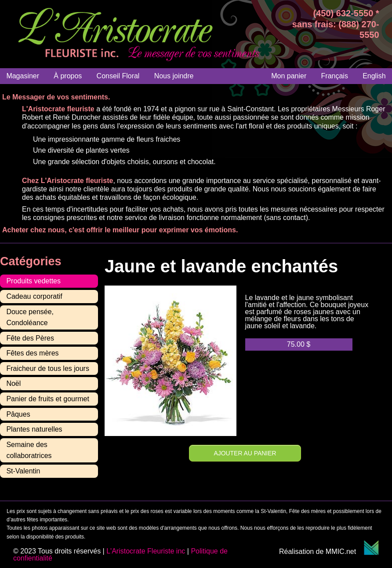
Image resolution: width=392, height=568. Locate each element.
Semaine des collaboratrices (29, 450)
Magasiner (23, 76)
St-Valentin (23, 471)
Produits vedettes (33, 281)
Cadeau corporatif (34, 296)
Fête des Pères (30, 338)
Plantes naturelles (34, 429)
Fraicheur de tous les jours (48, 368)
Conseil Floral (118, 76)
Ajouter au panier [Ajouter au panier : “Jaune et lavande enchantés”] (245, 453)
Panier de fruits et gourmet (48, 399)
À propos (68, 76)
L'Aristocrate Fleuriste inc (146, 551)
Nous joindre (174, 76)
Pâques (18, 414)
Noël (13, 383)
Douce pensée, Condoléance (30, 317)
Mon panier (289, 76)
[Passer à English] (374, 76)
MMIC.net (352, 552)
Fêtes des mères (32, 353)
